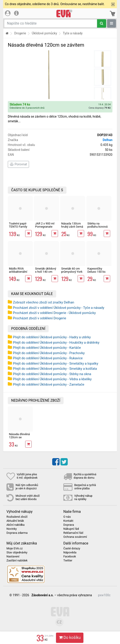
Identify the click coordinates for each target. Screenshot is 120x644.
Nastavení (13, 557)
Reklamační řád (73, 533)
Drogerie (20, 33)
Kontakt (68, 521)
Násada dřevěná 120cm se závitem (19, 437)
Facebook (70, 557)
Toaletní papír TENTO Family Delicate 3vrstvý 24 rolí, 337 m (19, 228)
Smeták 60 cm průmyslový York (72, 270)
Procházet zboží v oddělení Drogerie (39, 318)
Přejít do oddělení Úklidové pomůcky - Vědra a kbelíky (52, 379)
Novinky (12, 529)
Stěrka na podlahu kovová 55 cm (98, 227)
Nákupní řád (71, 529)
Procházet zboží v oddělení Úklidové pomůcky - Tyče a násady (59, 308)
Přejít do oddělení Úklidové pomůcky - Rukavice (48, 358)
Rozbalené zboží (17, 517)
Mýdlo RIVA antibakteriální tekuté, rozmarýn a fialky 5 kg (20, 273)
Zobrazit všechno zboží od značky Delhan (43, 302)
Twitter (68, 561)
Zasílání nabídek (17, 561)
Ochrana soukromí (75, 537)
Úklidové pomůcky (44, 33)
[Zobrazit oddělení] (112, 23)
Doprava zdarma (17, 533)
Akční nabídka (16, 525)
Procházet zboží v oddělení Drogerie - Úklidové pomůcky (54, 313)
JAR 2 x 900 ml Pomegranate (45, 225)
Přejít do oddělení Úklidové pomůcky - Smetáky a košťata (55, 369)
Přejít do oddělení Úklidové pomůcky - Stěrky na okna (52, 374)
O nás (67, 517)
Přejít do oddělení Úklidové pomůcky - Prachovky (49, 353)
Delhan (108, 140)
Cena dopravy (100, 108)
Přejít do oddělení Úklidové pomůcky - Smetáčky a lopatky (56, 364)
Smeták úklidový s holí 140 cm (46, 270)
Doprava (69, 525)
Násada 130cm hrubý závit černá (72, 225)
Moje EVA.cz (14, 548)
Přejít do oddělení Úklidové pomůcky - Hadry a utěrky (52, 337)
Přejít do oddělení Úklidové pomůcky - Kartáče (47, 348)
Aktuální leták (15, 521)
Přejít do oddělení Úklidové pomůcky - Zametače (49, 384)
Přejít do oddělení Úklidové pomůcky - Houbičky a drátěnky (56, 343)
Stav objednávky (17, 553)
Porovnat (18, 164)
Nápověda (70, 553)
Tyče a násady (73, 33)
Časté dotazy (72, 548)
